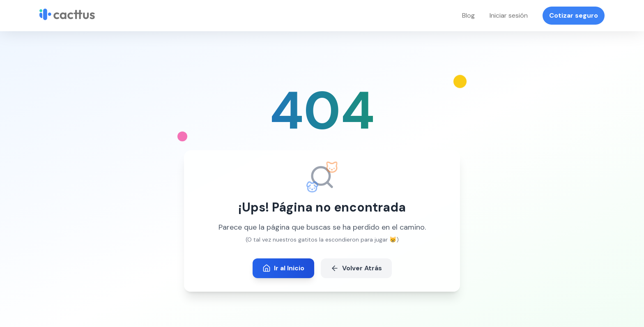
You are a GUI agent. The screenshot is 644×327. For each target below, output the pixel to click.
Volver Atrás (356, 268)
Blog (468, 15)
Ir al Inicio (283, 268)
